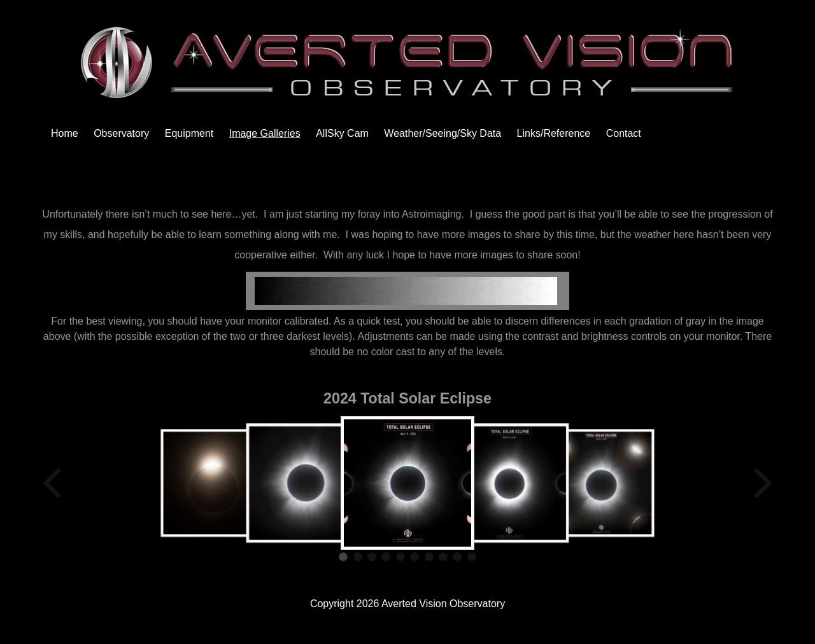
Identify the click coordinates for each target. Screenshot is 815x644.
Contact (624, 133)
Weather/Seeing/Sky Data (443, 133)
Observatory (121, 133)
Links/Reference (554, 133)
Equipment (189, 133)
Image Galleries (265, 133)
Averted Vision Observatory (443, 604)
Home (65, 133)
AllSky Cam (342, 133)
